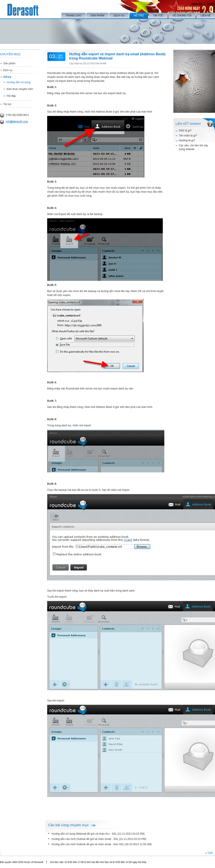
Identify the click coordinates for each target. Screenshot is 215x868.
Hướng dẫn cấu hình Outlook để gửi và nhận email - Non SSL (88, 844)
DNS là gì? (185, 131)
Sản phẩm (9, 63)
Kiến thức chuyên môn (20, 89)
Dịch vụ (8, 70)
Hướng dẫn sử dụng (18, 82)
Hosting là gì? (187, 140)
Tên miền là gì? (188, 136)
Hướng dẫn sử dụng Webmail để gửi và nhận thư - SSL (84, 834)
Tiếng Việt (197, 4)
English (211, 4)
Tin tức (7, 104)
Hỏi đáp (11, 96)
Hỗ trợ (7, 77)
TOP (210, 853)
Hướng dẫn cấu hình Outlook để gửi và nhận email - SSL (85, 839)
